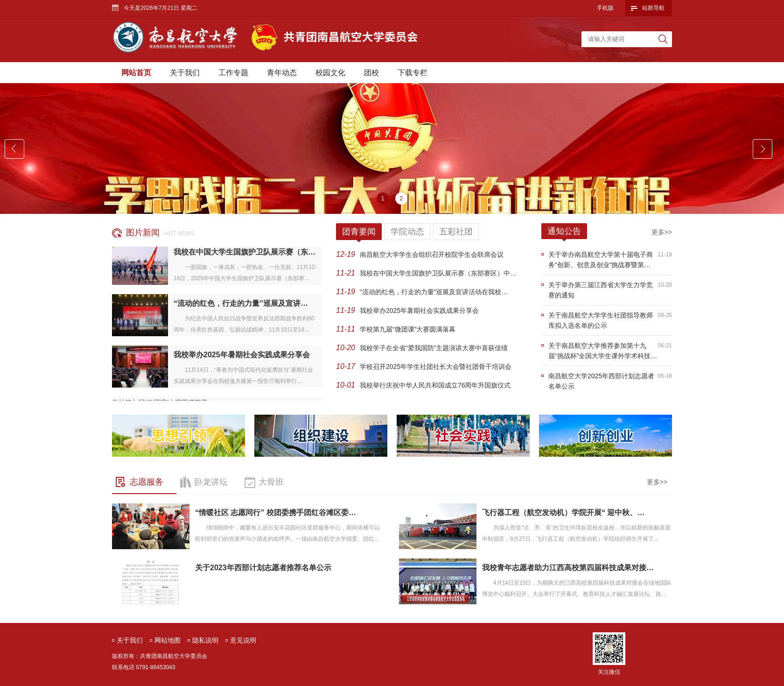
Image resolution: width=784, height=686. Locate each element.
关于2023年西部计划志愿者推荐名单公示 (263, 568)
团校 (371, 73)
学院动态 (407, 232)
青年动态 (282, 73)
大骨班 (271, 482)
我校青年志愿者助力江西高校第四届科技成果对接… (568, 568)
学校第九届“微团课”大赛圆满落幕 (408, 329)
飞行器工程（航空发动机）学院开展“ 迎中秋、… (563, 513)
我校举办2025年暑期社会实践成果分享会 (242, 356)
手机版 (605, 8)
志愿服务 (147, 482)
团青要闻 (359, 232)
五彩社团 (456, 232)
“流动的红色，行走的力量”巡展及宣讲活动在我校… (434, 292)
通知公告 (564, 231)
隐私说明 (205, 640)
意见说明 (243, 640)
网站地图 (168, 640)
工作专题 (233, 73)
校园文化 (330, 73)
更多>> (662, 232)
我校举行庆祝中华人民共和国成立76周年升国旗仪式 (435, 385)
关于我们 (185, 73)
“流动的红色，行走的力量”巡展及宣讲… (241, 304)
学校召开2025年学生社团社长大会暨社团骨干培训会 (436, 367)
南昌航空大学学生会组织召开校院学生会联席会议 (432, 255)
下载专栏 (413, 73)
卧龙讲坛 (211, 482)
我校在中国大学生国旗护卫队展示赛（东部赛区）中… (438, 273)
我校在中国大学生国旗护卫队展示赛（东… (245, 253)
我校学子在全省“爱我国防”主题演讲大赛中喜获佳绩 (434, 348)
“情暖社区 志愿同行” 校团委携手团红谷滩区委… (276, 513)
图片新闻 (143, 233)
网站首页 (136, 73)
